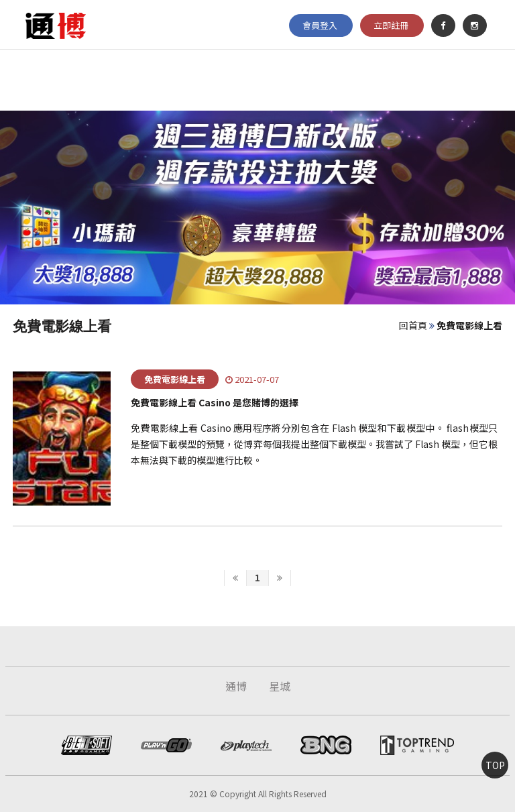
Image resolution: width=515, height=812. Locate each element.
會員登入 (320, 22)
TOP (495, 765)
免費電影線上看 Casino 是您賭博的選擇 (215, 402)
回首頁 (413, 325)
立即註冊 (391, 22)
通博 (236, 686)
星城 (280, 686)
